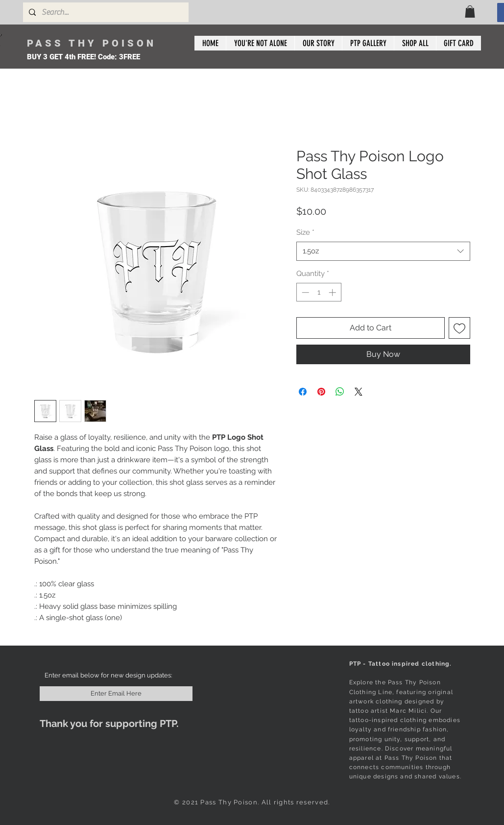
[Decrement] (304, 292)
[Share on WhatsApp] (340, 392)
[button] (470, 12)
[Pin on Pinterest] (321, 392)
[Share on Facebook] (303, 392)
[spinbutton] (319, 292)
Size (305, 232)
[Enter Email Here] (116, 694)
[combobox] (383, 251)
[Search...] (105, 12)
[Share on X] (359, 392)
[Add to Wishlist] (459, 328)
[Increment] (333, 292)
